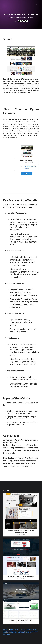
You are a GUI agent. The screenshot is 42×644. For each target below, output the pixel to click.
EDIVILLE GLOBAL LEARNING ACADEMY (21, 576)
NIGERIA (27, 166)
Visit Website (27, 174)
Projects (6, 629)
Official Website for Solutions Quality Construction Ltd (21, 532)
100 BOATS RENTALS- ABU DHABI (21, 620)
